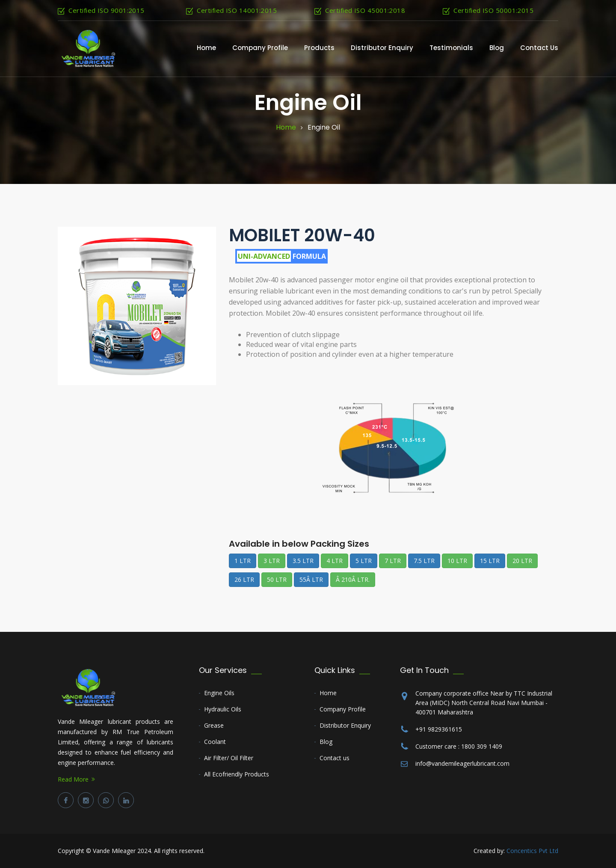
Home (206, 48)
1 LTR (243, 561)
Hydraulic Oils (223, 709)
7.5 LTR (424, 561)
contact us (539, 48)
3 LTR (272, 561)
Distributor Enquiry (382, 48)
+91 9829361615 (439, 729)
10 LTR (457, 561)
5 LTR (364, 561)
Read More (73, 779)
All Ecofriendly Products (237, 774)
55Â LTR (311, 579)
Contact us (335, 758)
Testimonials (451, 48)
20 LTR (522, 561)
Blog (497, 48)
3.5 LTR (303, 561)
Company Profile (260, 48)
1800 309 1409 (482, 746)
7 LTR (393, 561)
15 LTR (490, 561)
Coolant (215, 742)
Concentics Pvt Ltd (532, 851)
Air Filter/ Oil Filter (229, 758)
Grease (214, 725)
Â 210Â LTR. (353, 579)
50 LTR (277, 579)
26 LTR (244, 579)
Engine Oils (219, 693)
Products (319, 48)
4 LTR (335, 561)
